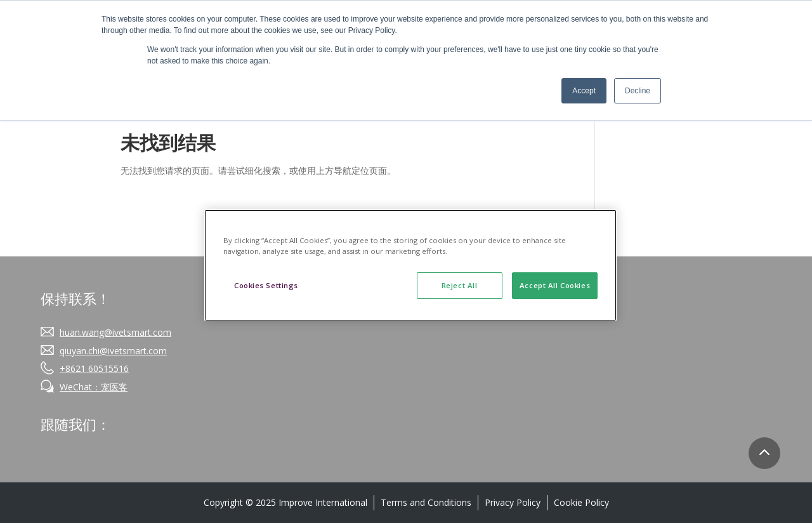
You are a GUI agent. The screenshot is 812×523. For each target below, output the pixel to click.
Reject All (460, 285)
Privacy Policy (513, 502)
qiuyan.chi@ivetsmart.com (113, 351)
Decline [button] (638, 91)
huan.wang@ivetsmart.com (115, 332)
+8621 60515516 (94, 368)
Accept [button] (584, 91)
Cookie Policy (581, 502)
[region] (410, 265)
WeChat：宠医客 (94, 387)
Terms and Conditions (426, 502)
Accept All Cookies (555, 285)
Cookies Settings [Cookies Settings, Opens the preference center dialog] (266, 285)
